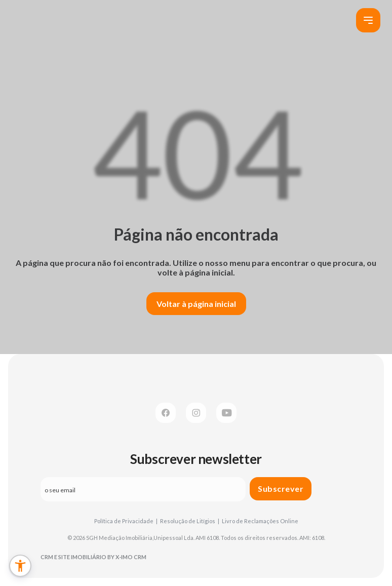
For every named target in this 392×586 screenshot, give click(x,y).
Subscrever (281, 489)
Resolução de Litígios (190, 521)
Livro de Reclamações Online (260, 521)
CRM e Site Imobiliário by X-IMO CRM (93, 557)
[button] (20, 566)
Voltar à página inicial (196, 304)
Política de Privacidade (126, 521)
